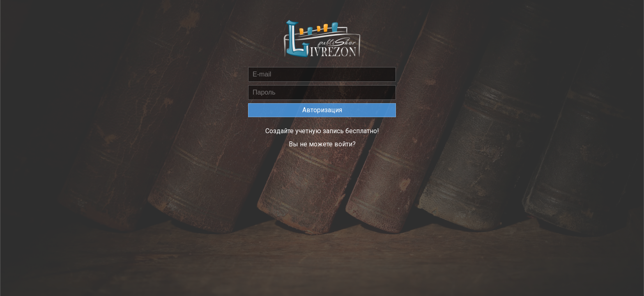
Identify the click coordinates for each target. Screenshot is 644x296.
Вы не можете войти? (322, 144)
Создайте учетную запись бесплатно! (322, 131)
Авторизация (322, 110)
